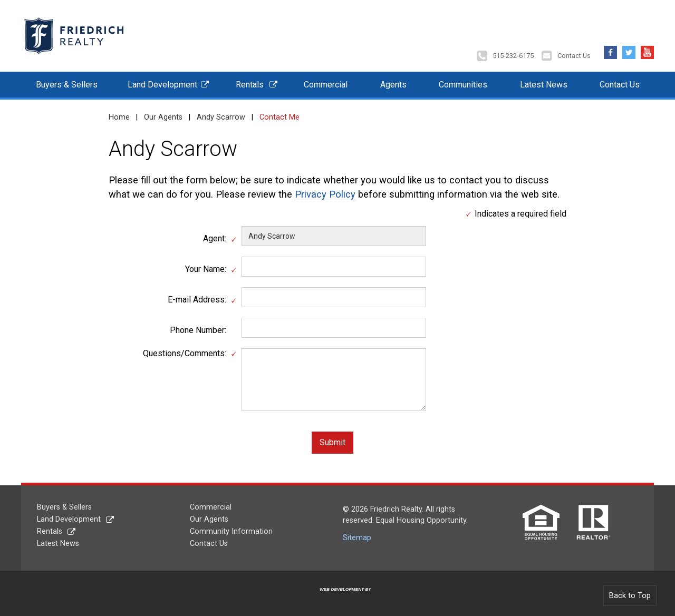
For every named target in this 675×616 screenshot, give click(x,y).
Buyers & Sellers (67, 84)
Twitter (629, 49)
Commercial (326, 84)
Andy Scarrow (221, 116)
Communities (463, 84)
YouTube (647, 49)
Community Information (231, 530)
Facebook (610, 49)
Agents (393, 84)
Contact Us (574, 55)
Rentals (250, 84)
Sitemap (357, 537)
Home (119, 116)
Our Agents (163, 116)
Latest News (544, 84)
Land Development (162, 84)
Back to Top (630, 595)
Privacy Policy (325, 194)
